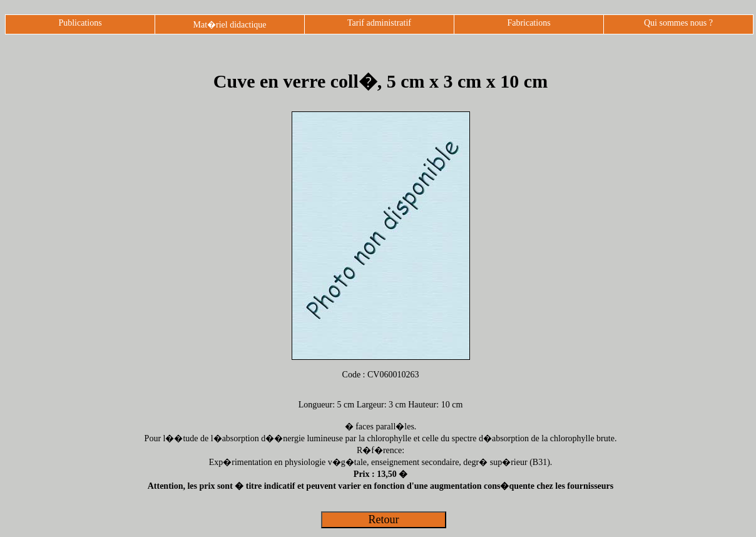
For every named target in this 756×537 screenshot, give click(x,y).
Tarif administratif (379, 23)
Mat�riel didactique (229, 25)
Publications (80, 23)
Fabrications (529, 23)
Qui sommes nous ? (678, 23)
